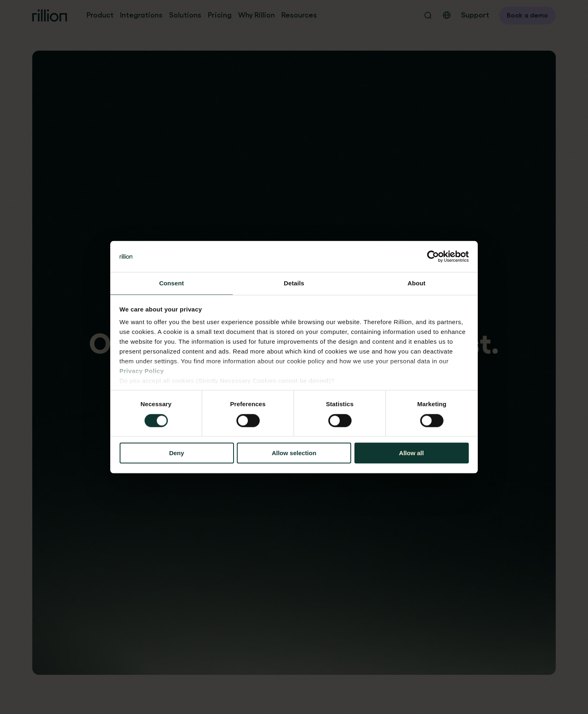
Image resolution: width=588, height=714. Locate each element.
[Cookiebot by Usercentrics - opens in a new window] (433, 256)
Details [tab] (294, 283)
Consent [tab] (172, 283)
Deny (177, 453)
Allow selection (294, 453)
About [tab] (416, 283)
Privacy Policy (142, 372)
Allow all (411, 453)
